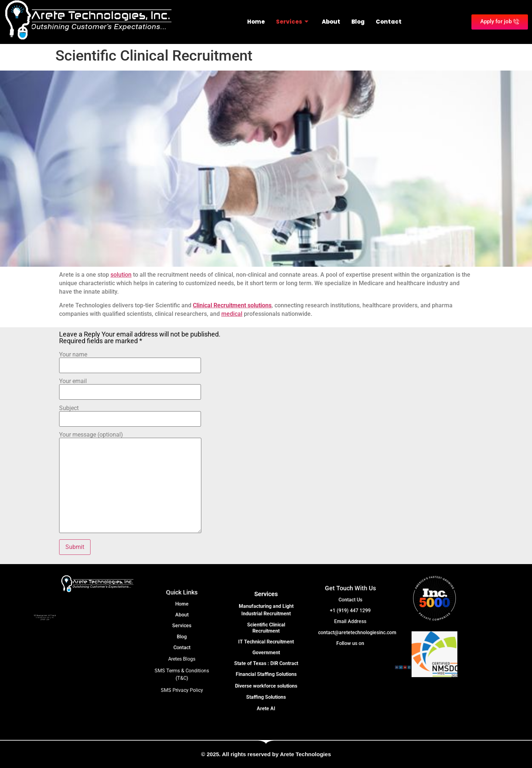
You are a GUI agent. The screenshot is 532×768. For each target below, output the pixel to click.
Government (266, 652)
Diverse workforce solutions (266, 670)
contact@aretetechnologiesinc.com (354, 625)
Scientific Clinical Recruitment (266, 639)
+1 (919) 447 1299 (350, 613)
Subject (130, 414)
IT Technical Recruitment (266, 646)
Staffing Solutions (266, 676)
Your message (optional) (130, 483)
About (331, 22)
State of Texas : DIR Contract (266, 658)
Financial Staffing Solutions (266, 664)
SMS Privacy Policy (182, 668)
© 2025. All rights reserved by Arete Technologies (266, 754)
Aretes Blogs (182, 651)
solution (121, 275)
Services (292, 22)
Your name (130, 360)
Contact (389, 22)
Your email (130, 387)
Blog (358, 22)
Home (256, 22)
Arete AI (266, 682)
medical (232, 314)
